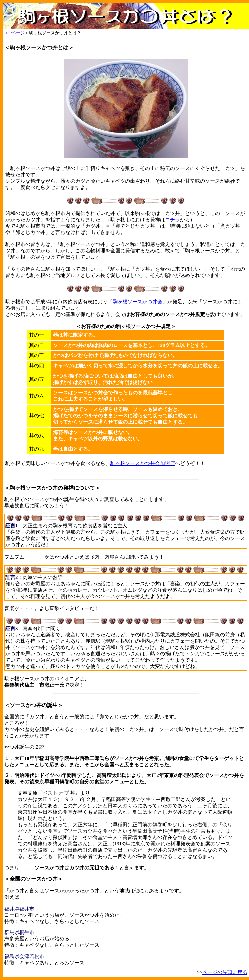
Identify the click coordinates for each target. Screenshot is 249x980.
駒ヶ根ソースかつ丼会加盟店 (143, 463)
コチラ (173, 220)
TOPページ (14, 33)
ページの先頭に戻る (225, 972)
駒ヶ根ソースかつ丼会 (137, 302)
